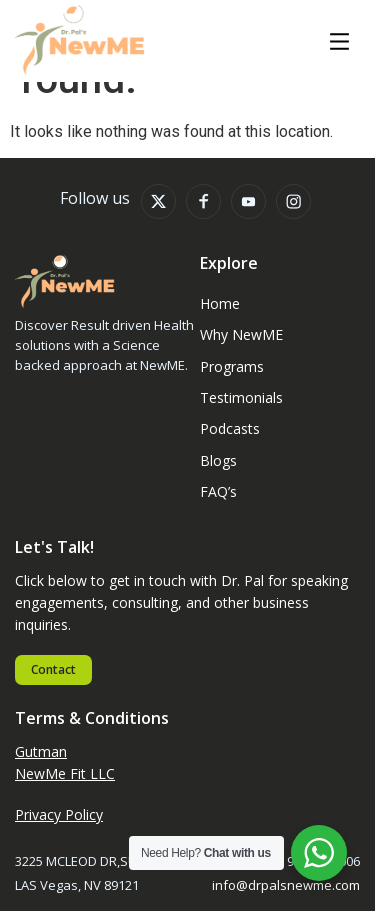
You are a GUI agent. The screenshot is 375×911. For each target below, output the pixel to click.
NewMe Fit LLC (65, 773)
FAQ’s (218, 491)
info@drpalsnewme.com (286, 885)
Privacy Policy (59, 814)
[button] (340, 43)
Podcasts (230, 428)
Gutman (41, 751)
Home (220, 303)
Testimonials (241, 397)
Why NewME (241, 334)
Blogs (218, 460)
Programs (232, 366)
